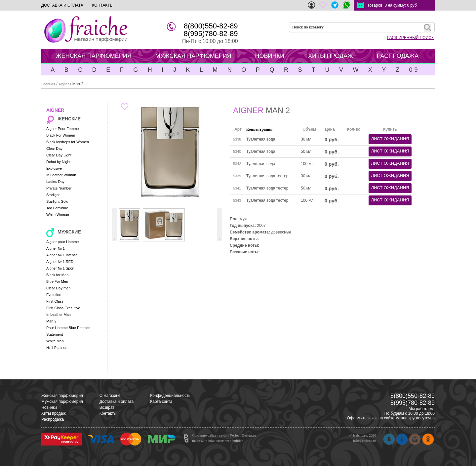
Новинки (49, 407)
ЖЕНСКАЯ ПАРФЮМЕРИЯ (94, 56)
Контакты (108, 413)
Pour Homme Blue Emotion (68, 328)
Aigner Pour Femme (62, 129)
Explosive (54, 168)
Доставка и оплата (117, 402)
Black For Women (61, 135)
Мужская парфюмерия (62, 402)
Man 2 (51, 321)
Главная (48, 84)
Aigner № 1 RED (60, 262)
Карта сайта (161, 402)
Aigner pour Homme (62, 242)
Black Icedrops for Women (68, 142)
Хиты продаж (53, 413)
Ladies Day (55, 182)
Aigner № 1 (56, 248)
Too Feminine (57, 208)
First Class (55, 301)
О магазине (110, 396)
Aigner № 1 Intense (62, 255)
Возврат (107, 407)
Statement (55, 334)
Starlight (53, 195)
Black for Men (57, 275)
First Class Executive (63, 308)
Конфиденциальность (170, 396)
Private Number (59, 188)
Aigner (64, 84)
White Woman (58, 215)
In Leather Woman (61, 175)
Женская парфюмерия (62, 396)
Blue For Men (57, 281)
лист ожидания (390, 139)
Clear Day (54, 148)
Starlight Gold (57, 201)
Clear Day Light (59, 155)
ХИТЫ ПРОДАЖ (331, 56)
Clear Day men (58, 288)
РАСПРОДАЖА (398, 56)
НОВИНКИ (270, 56)
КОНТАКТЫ (103, 5)
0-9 (413, 70)
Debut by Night (58, 162)
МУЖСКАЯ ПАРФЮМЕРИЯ (193, 56)
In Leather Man (59, 315)
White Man (55, 341)
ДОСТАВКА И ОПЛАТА (62, 5)
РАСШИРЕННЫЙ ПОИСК (410, 38)
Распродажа (53, 419)
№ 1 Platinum (57, 348)
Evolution (54, 295)
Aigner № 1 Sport (60, 268)
